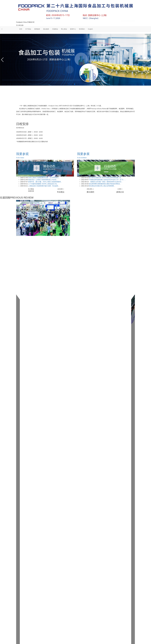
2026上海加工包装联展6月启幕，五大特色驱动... (44, 178)
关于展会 (28, 29)
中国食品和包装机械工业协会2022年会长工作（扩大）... (107, 180)
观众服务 (46, 29)
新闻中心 (73, 29)
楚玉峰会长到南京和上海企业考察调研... (102, 186)
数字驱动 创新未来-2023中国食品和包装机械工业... (105, 178)
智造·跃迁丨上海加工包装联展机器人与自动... (43, 180)
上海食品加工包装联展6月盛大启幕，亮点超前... (44, 186)
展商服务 (37, 29)
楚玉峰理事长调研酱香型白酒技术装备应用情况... (105, 184)
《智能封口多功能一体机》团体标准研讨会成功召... (106, 182)
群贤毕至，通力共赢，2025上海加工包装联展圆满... (45, 182)
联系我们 (82, 29)
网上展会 (64, 29)
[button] (73, 84)
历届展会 (55, 29)
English (90, 29)
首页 (21, 29)
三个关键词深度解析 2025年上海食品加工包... (43, 184)
